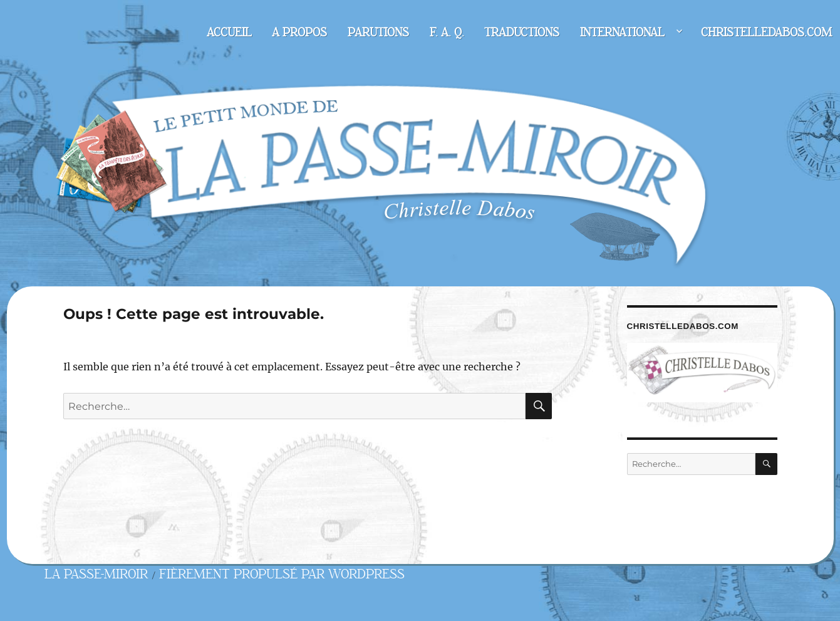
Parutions (378, 33)
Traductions (522, 33)
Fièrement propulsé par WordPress (282, 574)
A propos (299, 33)
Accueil (229, 33)
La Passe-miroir (96, 574)
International (622, 33)
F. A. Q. (447, 33)
